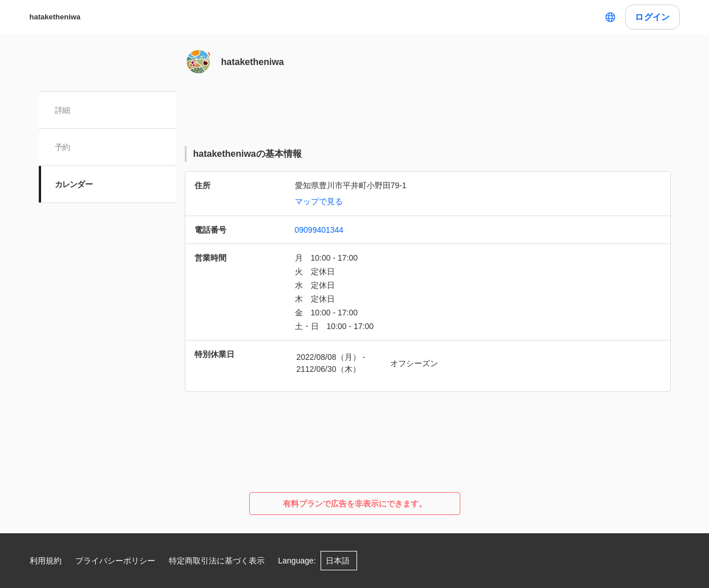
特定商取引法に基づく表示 (217, 561)
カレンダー (74, 184)
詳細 (62, 110)
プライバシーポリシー (115, 561)
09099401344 (319, 230)
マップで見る (319, 201)
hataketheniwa (55, 17)
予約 (62, 147)
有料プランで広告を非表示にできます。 (355, 504)
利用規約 (46, 561)
